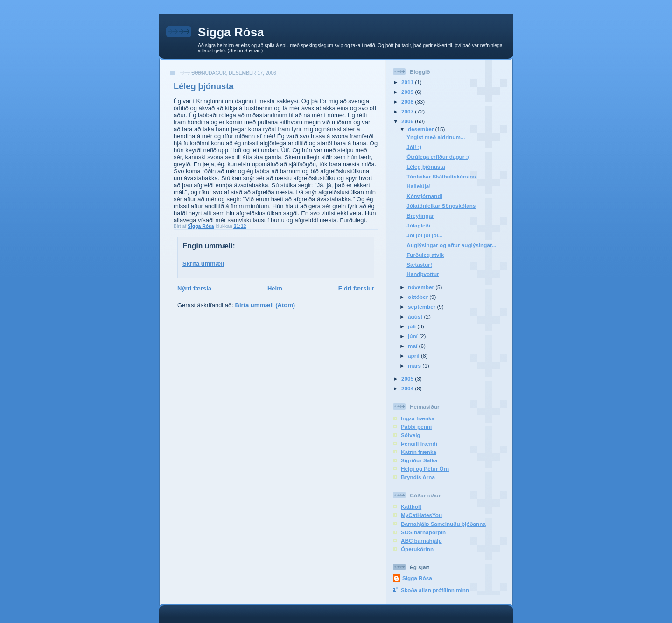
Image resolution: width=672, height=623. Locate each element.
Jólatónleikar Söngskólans (441, 206)
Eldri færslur (356, 288)
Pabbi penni (416, 427)
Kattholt (411, 506)
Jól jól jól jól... (424, 235)
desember (421, 129)
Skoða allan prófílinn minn (435, 590)
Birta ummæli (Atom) (265, 305)
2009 (408, 92)
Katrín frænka (419, 452)
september (422, 307)
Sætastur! (419, 265)
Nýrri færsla (194, 288)
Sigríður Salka (419, 460)
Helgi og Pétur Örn (425, 469)
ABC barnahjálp (421, 541)
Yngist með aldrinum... (436, 137)
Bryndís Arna (418, 477)
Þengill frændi (419, 443)
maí (413, 346)
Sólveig (411, 435)
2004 (408, 388)
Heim (275, 288)
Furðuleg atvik (425, 255)
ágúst (416, 316)
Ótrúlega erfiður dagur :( (438, 157)
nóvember (422, 287)
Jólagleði (418, 225)
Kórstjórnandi (424, 196)
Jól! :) (414, 147)
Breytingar (420, 216)
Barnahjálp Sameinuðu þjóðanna (443, 524)
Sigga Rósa (231, 32)
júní (413, 336)
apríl (414, 356)
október (419, 297)
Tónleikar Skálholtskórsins (441, 176)
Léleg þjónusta (426, 166)
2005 (408, 379)
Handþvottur (423, 274)
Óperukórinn (417, 549)
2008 (408, 102)
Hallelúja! (419, 186)
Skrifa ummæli (203, 264)
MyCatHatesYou (421, 515)
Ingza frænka (418, 418)
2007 (408, 111)
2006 (408, 121)
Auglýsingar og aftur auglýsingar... (451, 245)
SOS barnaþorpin (423, 532)
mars (415, 365)
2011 (408, 82)
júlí (413, 326)
